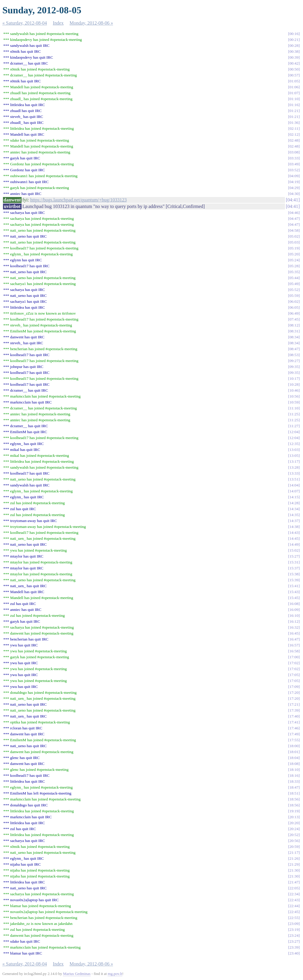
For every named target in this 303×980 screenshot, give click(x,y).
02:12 (294, 134)
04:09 (294, 176)
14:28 (294, 503)
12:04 (294, 432)
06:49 (294, 313)
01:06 (294, 87)
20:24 (294, 829)
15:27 (294, 556)
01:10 (294, 99)
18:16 (294, 775)
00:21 (294, 40)
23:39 (294, 947)
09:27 (294, 361)
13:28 (294, 467)
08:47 (294, 349)
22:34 (294, 894)
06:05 (294, 307)
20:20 (294, 823)
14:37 (294, 521)
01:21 (294, 111)
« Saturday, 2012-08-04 (25, 23)
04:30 (294, 194)
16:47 (294, 639)
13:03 (294, 450)
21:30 (294, 870)
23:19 (294, 929)
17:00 (294, 657)
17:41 (294, 722)
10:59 (294, 402)
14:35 (294, 515)
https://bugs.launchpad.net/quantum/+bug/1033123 (78, 200)
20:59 (294, 847)
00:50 (294, 69)
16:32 (294, 627)
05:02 (294, 236)
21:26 (294, 858)
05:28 (294, 266)
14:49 (294, 544)
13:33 (294, 473)
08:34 (294, 337)
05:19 (294, 248)
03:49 (294, 164)
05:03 (294, 242)
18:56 (294, 799)
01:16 (294, 105)
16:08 (294, 604)
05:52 (294, 290)
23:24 (294, 935)
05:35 (294, 272)
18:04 (294, 758)
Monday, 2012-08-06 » (91, 23)
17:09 (294, 687)
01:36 (294, 122)
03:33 (294, 158)
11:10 (294, 408)
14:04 (294, 485)
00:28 (294, 45)
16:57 (294, 645)
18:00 (294, 746)
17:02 (294, 663)
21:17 (294, 852)
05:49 (294, 284)
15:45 (294, 598)
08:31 (294, 331)
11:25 (294, 414)
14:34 (294, 509)
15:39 (294, 580)
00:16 (294, 34)
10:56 (294, 396)
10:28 (294, 384)
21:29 (294, 864)
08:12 (294, 325)
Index (58, 23)
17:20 (294, 692)
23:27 (294, 941)
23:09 (294, 924)
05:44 (294, 278)
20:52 (294, 835)
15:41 (294, 586)
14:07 (294, 491)
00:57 (294, 75)
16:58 (294, 651)
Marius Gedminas (77, 974)
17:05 (294, 675)
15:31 (294, 562)
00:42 (294, 63)
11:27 (294, 426)
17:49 (294, 734)
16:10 (294, 615)
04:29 (294, 188)
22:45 (294, 912)
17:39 (294, 710)
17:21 (294, 704)
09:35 (294, 367)
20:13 (294, 817)
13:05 (294, 455)
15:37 (294, 568)
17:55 (294, 740)
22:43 (294, 900)
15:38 (294, 574)
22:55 (294, 918)
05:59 (294, 296)
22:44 (294, 906)
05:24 (294, 260)
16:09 (294, 610)
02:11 (294, 128)
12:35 (294, 444)
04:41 (293, 200)
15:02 (294, 550)
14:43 (294, 533)
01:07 (294, 93)
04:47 (294, 218)
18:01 (294, 752)
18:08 (294, 764)
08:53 (294, 355)
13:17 (294, 461)
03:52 (294, 170)
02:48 (294, 140)
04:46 (294, 213)
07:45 (294, 319)
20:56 (294, 841)
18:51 (294, 793)
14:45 (294, 538)
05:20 (294, 254)
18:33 (294, 781)
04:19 (294, 182)
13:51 (294, 479)
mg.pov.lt (115, 974)
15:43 (294, 592)
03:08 (294, 152)
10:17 (294, 378)
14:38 (294, 527)
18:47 (294, 787)
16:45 (294, 633)
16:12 (294, 621)
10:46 (294, 390)
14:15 (294, 497)
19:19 (294, 811)
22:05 (294, 888)
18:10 (294, 770)
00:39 (294, 57)
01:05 (294, 81)
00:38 (294, 51)
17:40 (294, 716)
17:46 (294, 728)
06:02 (294, 301)
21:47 (294, 882)
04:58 (294, 230)
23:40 (294, 953)
